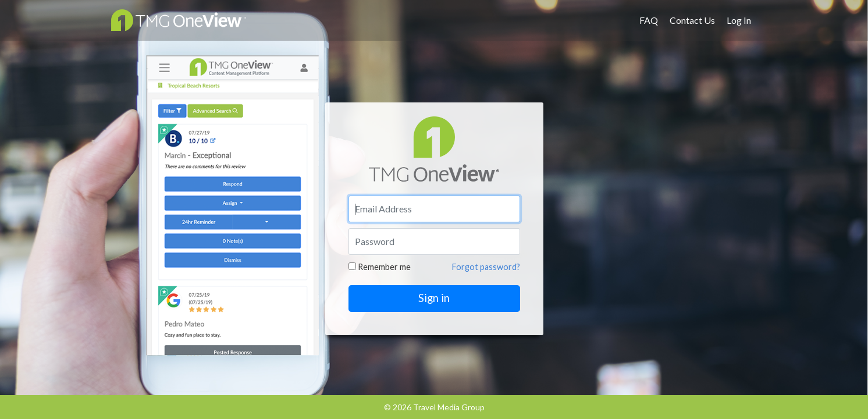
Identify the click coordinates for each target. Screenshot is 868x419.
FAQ (649, 20)
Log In (739, 20)
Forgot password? (486, 267)
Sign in (434, 298)
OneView (179, 20)
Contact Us (692, 20)
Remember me (380, 267)
